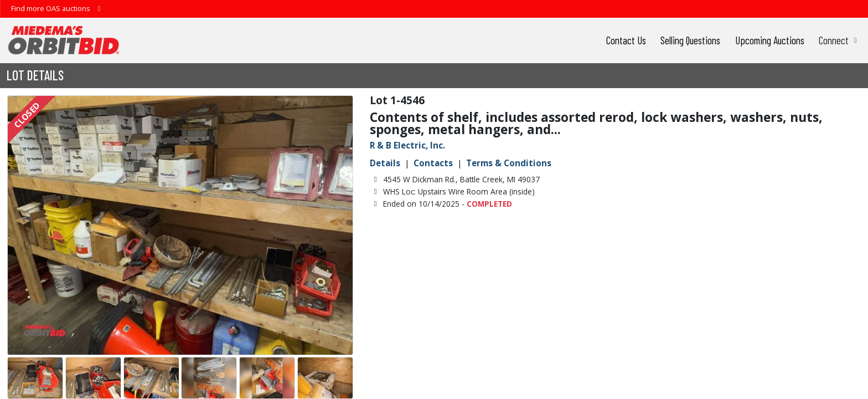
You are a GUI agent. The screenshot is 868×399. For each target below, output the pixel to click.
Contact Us (626, 40)
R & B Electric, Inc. (407, 145)
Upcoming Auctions (770, 40)
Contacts (433, 163)
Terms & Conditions (509, 163)
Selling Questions (690, 40)
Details (385, 163)
